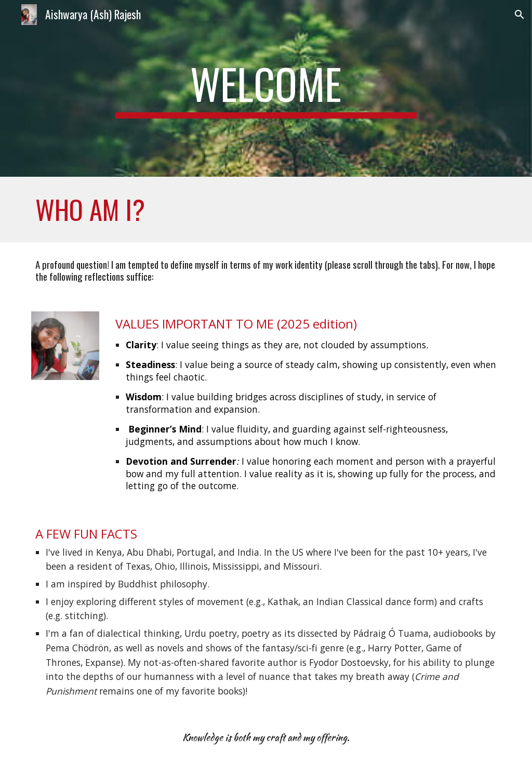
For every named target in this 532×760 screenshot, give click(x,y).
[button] (520, 15)
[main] (266, 88)
